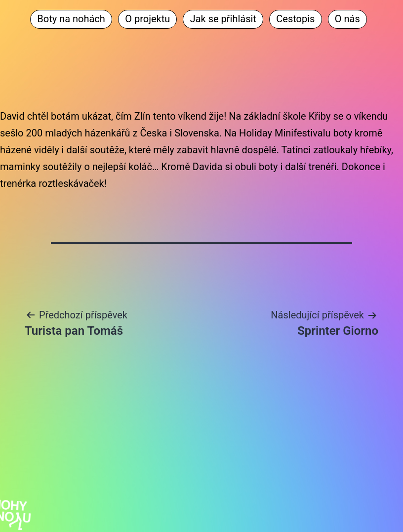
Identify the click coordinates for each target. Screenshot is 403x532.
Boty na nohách (71, 19)
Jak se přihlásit (223, 19)
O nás (347, 19)
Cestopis (295, 19)
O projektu (147, 19)
